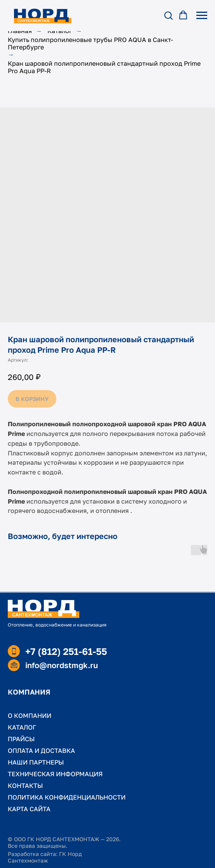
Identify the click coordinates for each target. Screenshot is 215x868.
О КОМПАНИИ (30, 716)
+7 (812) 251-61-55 (66, 651)
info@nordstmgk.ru (62, 665)
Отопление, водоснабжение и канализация (57, 625)
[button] (168, 15)
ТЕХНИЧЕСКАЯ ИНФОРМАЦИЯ (55, 774)
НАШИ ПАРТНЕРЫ (36, 762)
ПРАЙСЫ (21, 739)
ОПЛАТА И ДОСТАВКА (41, 751)
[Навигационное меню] (202, 16)
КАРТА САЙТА (29, 809)
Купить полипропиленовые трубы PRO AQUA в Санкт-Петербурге (90, 44)
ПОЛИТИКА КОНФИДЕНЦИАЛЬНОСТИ (67, 797)
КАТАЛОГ (22, 727)
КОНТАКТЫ (25, 786)
